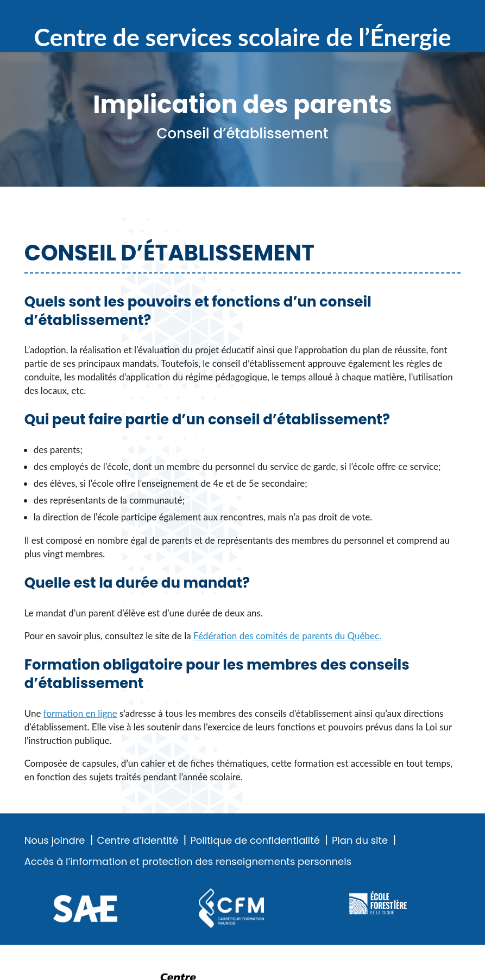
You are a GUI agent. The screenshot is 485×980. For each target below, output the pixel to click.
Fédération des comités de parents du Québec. (287, 636)
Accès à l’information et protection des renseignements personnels (188, 862)
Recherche (418, 16)
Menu (453, 16)
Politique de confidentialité (255, 841)
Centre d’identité (138, 841)
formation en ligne (80, 713)
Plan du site (360, 841)
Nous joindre (55, 841)
